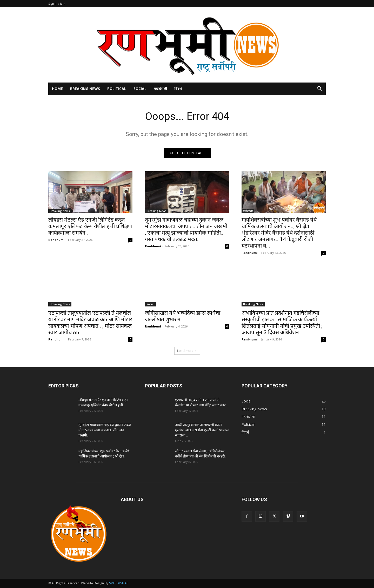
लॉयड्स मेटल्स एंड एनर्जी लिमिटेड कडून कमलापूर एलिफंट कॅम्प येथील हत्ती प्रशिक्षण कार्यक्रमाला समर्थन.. (90, 226)
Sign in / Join (57, 4)
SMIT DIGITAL (119, 583)
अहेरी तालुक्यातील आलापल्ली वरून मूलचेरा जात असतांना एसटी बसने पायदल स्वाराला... (202, 430)
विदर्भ (178, 89)
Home (57, 89)
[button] (319, 89)
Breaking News (85, 89)
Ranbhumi (56, 240)
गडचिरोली (160, 89)
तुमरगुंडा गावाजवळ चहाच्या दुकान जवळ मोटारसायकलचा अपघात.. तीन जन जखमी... (105, 430)
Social (140, 89)
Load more (187, 351)
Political (117, 89)
